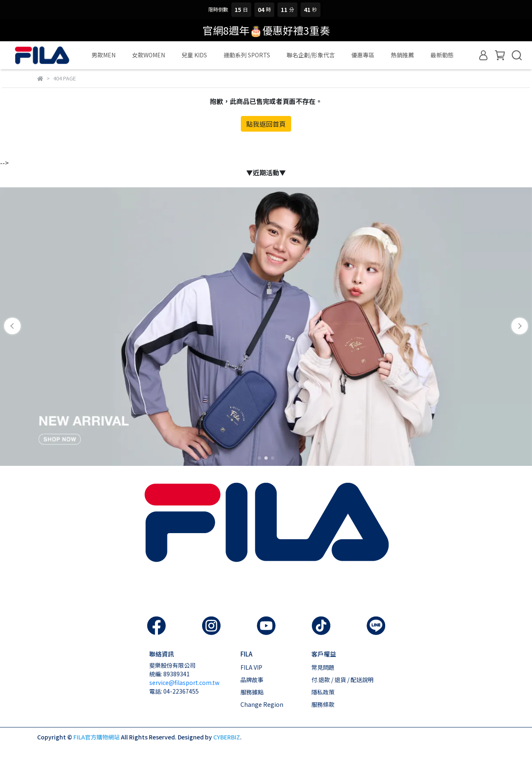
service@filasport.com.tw (184, 682)
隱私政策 (323, 692)
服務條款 (323, 704)
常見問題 (323, 667)
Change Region (262, 704)
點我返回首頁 (266, 124)
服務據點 (252, 692)
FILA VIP (251, 667)
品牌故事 (252, 680)
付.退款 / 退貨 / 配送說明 (343, 680)
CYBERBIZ (227, 737)
